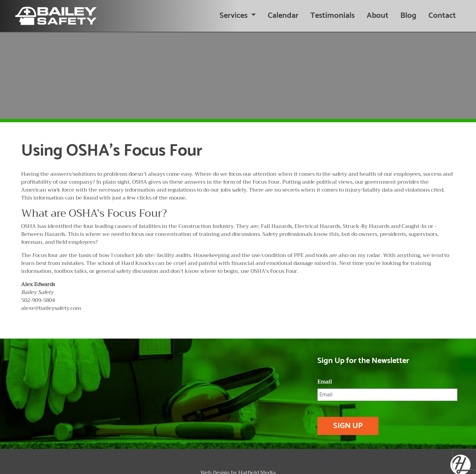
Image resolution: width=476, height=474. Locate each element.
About (377, 16)
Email (325, 382)
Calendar (283, 16)
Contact (442, 16)
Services (234, 16)
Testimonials (333, 16)
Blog (408, 16)
